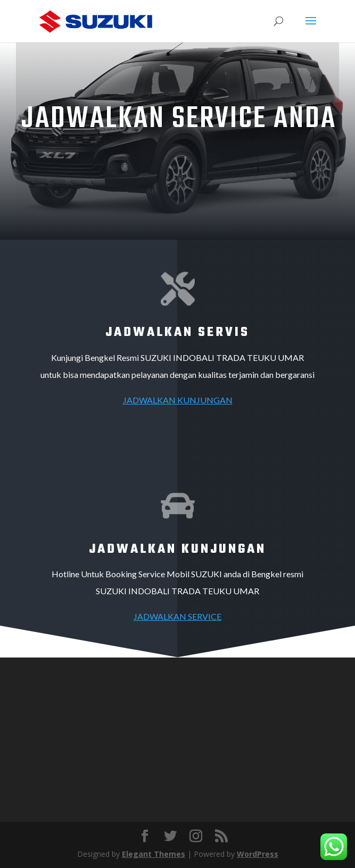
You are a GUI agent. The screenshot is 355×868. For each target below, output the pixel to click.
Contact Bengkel (175, 162)
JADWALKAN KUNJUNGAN (178, 400)
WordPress (258, 854)
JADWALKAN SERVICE (177, 616)
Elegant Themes (154, 854)
